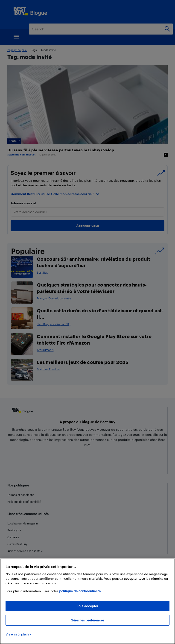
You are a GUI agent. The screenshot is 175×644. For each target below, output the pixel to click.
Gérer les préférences (87, 620)
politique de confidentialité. (80, 591)
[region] (87, 601)
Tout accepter (88, 606)
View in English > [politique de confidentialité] (18, 634)
